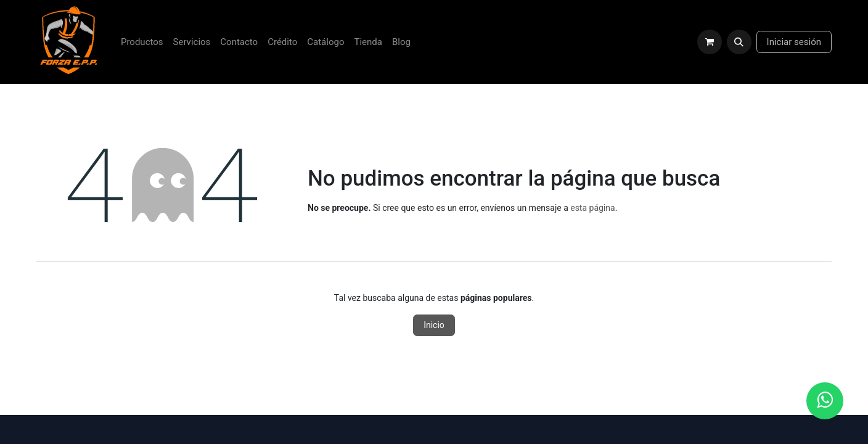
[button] (739, 42)
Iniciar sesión (794, 42)
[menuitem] (142, 42)
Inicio (434, 325)
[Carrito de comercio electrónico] (710, 42)
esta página (592, 208)
